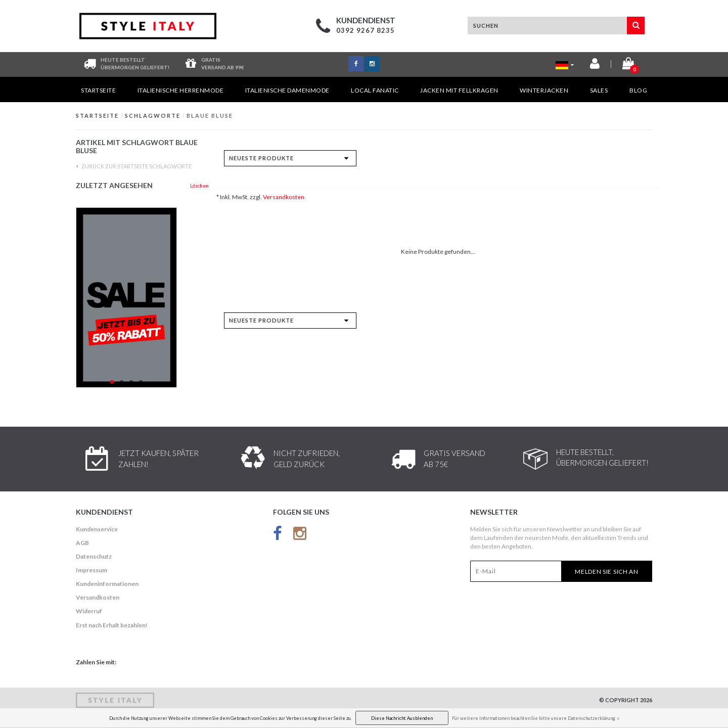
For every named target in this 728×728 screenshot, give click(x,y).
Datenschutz (94, 556)
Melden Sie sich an (607, 572)
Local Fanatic (375, 90)
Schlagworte (153, 116)
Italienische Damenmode (287, 90)
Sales (599, 90)
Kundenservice (97, 529)
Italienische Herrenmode (181, 90)
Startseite (98, 90)
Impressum (92, 570)
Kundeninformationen (107, 584)
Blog (638, 90)
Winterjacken (544, 90)
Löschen (199, 186)
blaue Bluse (210, 116)
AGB (82, 543)
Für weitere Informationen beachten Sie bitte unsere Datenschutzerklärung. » (536, 718)
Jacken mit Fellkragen (459, 90)
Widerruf (89, 611)
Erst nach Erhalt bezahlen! (112, 625)
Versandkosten (284, 197)
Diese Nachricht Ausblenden (402, 718)
